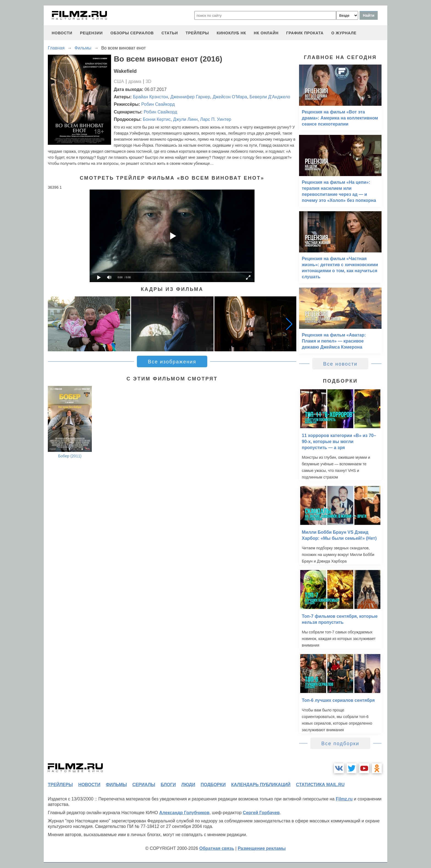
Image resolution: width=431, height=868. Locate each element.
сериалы (144, 785)
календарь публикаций (261, 785)
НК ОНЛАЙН (266, 33)
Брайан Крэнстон (151, 97)
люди (188, 785)
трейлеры (197, 33)
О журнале (344, 33)
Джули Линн (185, 119)
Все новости (340, 364)
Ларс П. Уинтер (216, 119)
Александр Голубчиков (184, 813)
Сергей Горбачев (261, 813)
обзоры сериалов (132, 33)
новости (62, 33)
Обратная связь (217, 848)
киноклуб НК (231, 33)
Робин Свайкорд (158, 104)
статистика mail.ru (320, 785)
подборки (213, 785)
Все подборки (340, 744)
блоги (168, 785)
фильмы (116, 785)
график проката (305, 33)
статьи (170, 33)
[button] (289, 324)
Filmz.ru (344, 799)
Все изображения (172, 362)
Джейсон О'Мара (230, 97)
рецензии (91, 33)
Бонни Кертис (157, 119)
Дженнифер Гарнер (190, 97)
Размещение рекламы (262, 848)
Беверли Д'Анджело (270, 97)
